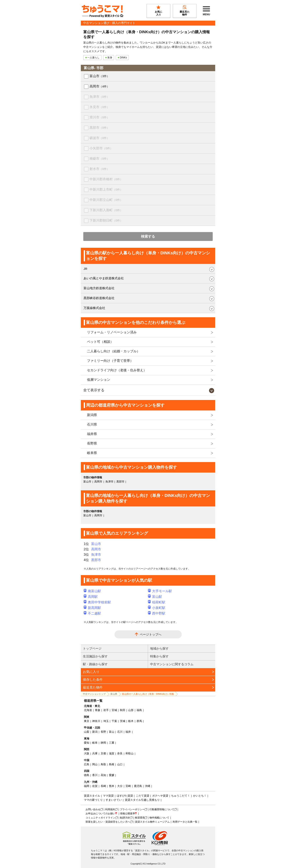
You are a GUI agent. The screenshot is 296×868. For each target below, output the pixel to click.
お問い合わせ (93, 809)
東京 (87, 721)
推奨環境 (140, 818)
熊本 (112, 786)
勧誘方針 (125, 818)
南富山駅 (92, 591)
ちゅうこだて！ (181, 796)
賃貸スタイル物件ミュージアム (152, 822)
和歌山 (129, 753)
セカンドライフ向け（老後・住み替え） (117, 370)
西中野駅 (157, 613)
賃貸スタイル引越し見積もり (142, 800)
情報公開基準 (128, 814)
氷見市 (100, 107)
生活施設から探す (95, 656)
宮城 (114, 710)
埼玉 (106, 721)
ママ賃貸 (108, 796)
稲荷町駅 (157, 602)
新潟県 (92, 415)
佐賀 (95, 786)
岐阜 (95, 743)
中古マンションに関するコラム (172, 664)
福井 (128, 732)
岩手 (106, 710)
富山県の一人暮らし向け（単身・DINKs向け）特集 (148, 694)
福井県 (92, 434)
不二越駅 (92, 613)
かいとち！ (200, 796)
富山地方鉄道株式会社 (99, 288)
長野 (103, 732)
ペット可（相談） (100, 342)
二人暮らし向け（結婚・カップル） (113, 351)
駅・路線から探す (95, 664)
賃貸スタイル (92, 796)
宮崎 (128, 786)
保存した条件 (93, 680)
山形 (131, 710)
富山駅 (155, 597)
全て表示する (94, 390)
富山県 (114, 694)
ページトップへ (151, 634)
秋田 (123, 710)
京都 (103, 753)
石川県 (92, 424)
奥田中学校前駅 (97, 602)
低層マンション (99, 380)
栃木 (131, 721)
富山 (112, 732)
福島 (139, 710)
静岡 (103, 743)
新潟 (95, 732)
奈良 (120, 753)
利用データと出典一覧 (185, 822)
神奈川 (96, 721)
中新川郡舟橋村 (106, 179)
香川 (95, 775)
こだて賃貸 (143, 796)
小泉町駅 (157, 608)
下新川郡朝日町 (106, 220)
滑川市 (100, 117)
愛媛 (112, 775)
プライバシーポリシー (132, 809)
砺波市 (100, 138)
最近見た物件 (93, 687)
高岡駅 (91, 597)
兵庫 (95, 753)
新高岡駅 (92, 608)
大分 (120, 786)
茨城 (123, 721)
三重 (112, 743)
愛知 (87, 743)
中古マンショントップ (94, 694)
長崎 (103, 786)
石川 (120, 732)
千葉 (114, 721)
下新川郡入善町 (106, 210)
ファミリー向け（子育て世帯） (110, 361)
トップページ (92, 648)
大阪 (87, 753)
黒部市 (100, 128)
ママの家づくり (93, 800)
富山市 (100, 76)
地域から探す (159, 648)
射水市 (100, 169)
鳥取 (103, 764)
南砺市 (100, 159)
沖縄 (148, 786)
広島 (87, 764)
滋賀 (112, 753)
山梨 (87, 732)
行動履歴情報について (162, 809)
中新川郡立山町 (106, 200)
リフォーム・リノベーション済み (112, 332)
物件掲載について (159, 818)
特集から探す (159, 656)
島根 (112, 764)
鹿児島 (138, 786)
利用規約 (110, 809)
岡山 (95, 764)
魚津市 (100, 97)
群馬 (139, 721)
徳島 (87, 775)
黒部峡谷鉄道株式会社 (99, 298)
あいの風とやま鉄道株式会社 (104, 278)
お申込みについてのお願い (100, 814)
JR (85, 269)
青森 (98, 710)
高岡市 (100, 86)
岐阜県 (92, 453)
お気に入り (91, 672)
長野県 (92, 443)
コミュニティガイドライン (100, 818)
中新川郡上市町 (106, 189)
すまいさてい (114, 800)
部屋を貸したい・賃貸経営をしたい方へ (108, 822)
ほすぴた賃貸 (125, 796)
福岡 (87, 786)
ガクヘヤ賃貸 (160, 796)
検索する (148, 236)
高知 (103, 775)
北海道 (88, 710)
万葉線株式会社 (94, 308)
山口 (120, 764)
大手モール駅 (160, 591)
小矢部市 (101, 148)
